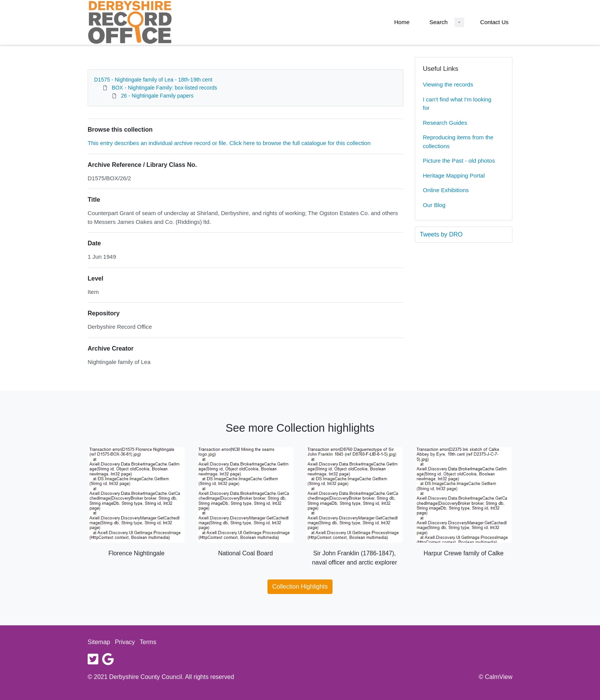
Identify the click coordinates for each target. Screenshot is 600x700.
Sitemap (99, 642)
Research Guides (445, 123)
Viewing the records (448, 84)
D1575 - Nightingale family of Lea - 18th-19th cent (153, 80)
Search (439, 22)
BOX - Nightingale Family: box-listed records (164, 88)
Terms (148, 642)
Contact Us (494, 22)
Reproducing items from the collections (458, 142)
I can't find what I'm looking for (457, 104)
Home (402, 22)
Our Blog (434, 205)
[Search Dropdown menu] (459, 22)
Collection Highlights (300, 587)
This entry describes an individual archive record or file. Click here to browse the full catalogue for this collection (229, 143)
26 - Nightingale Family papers (157, 96)
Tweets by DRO (441, 234)
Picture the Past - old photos (459, 161)
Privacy (125, 642)
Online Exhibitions (446, 190)
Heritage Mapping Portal (454, 175)
